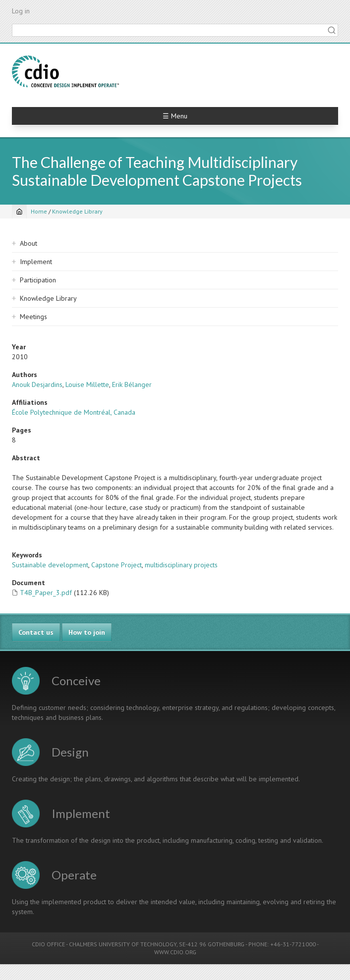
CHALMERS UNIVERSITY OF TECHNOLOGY (123, 944)
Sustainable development (50, 565)
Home (39, 211)
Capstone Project (117, 565)
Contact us (36, 632)
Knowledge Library (77, 211)
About (29, 243)
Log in (21, 11)
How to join (87, 632)
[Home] (19, 212)
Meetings (33, 317)
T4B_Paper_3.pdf (46, 593)
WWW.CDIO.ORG (175, 952)
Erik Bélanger (132, 384)
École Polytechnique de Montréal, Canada (74, 412)
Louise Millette (87, 384)
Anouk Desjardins (37, 384)
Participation (38, 280)
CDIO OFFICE (48, 944)
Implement (36, 262)
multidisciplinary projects (181, 565)
